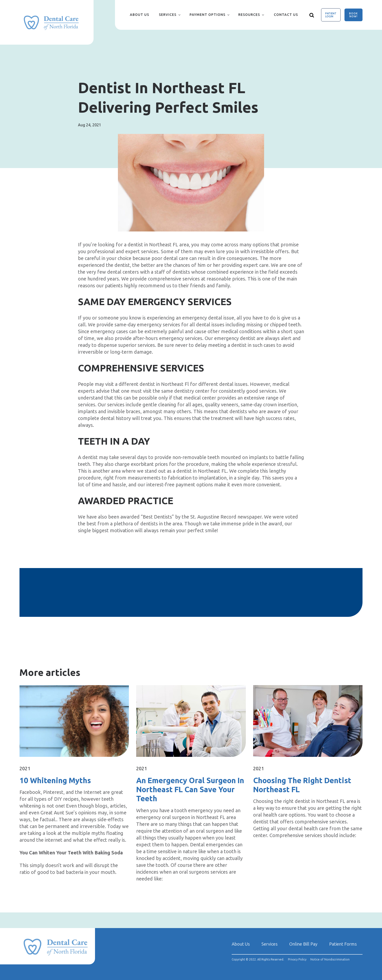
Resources (249, 15)
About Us (139, 15)
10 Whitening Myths (55, 780)
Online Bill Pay (303, 944)
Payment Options (207, 15)
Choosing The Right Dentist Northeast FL (302, 785)
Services (168, 15)
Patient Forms (343, 944)
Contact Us (286, 15)
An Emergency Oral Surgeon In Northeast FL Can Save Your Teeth (190, 789)
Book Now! (353, 15)
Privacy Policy (297, 960)
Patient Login (331, 15)
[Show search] (312, 15)
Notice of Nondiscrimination (330, 960)
